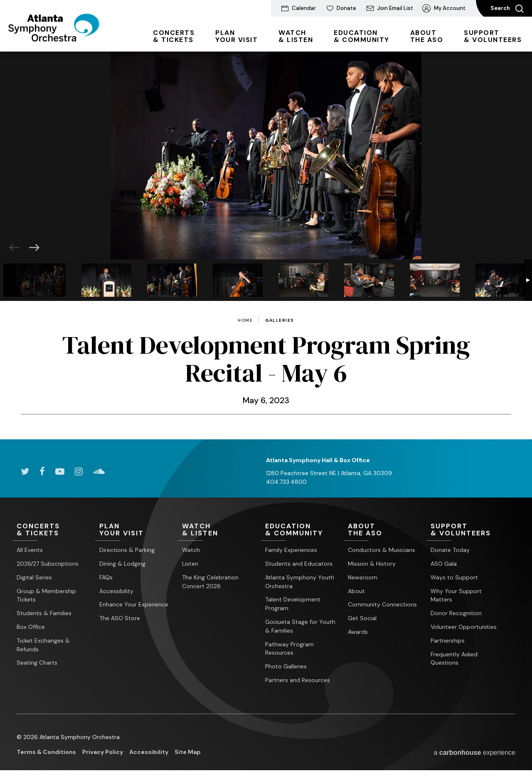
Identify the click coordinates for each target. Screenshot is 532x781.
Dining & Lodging (122, 564)
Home (245, 320)
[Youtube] (60, 471)
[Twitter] (25, 471)
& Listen (296, 36)
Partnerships (448, 641)
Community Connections (382, 604)
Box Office (31, 627)
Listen (190, 564)
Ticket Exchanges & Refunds (43, 645)
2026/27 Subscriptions (48, 564)
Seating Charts (37, 663)
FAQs (106, 577)
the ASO (427, 36)
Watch (191, 550)
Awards (358, 632)
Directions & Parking (127, 550)
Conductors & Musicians (382, 550)
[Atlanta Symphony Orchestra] (54, 39)
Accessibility (116, 591)
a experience (474, 753)
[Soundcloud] (99, 471)
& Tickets (174, 36)
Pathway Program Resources (289, 649)
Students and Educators (299, 564)
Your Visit (236, 36)
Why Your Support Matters (456, 595)
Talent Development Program (293, 604)
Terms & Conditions (46, 752)
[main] (266, 245)
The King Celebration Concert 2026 (210, 582)
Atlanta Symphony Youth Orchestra (300, 582)
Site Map (188, 752)
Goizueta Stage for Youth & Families (300, 626)
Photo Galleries (286, 666)
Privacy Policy (103, 752)
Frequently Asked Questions (454, 659)
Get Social (362, 618)
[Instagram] (79, 471)
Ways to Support (454, 577)
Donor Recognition (456, 613)
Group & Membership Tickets (46, 595)
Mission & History (372, 564)
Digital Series (34, 577)
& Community (362, 36)
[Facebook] (42, 471)
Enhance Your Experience (134, 604)
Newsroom (363, 577)
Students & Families (44, 613)
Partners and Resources (298, 680)
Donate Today (450, 550)
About (356, 591)
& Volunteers (493, 36)
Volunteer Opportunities (464, 627)
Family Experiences (291, 550)
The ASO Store (120, 618)
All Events (30, 550)
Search (507, 9)
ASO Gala (444, 564)
